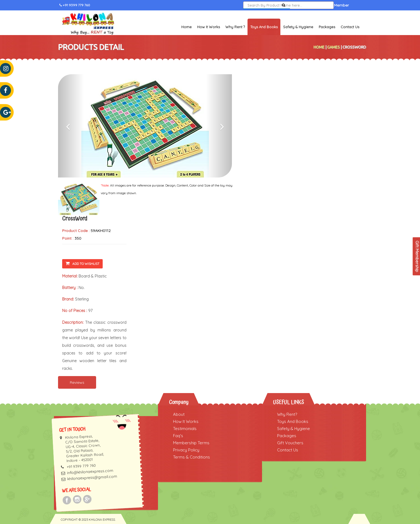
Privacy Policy (186, 450)
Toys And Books (293, 421)
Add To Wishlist (82, 263)
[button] (71, 126)
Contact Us (350, 27)
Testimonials (185, 429)
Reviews (77, 382)
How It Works (208, 27)
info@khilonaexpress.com (90, 472)
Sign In (302, 5)
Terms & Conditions (192, 457)
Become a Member (332, 5)
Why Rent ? (235, 27)
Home (186, 27)
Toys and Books (264, 27)
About (179, 414)
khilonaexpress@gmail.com (92, 477)
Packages (327, 27)
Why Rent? (287, 414)
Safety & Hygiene (298, 27)
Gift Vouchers (290, 443)
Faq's (178, 436)
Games (333, 47)
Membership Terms (191, 443)
